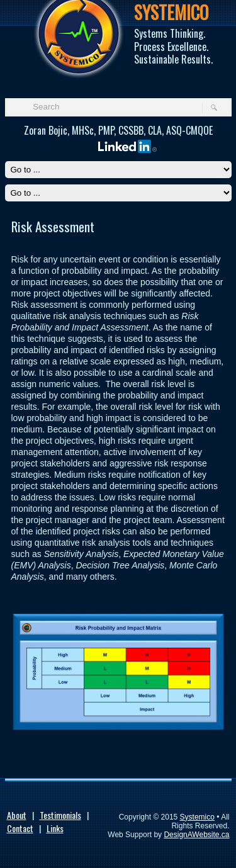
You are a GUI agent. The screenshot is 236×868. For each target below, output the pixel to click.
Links (55, 828)
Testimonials (60, 815)
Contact (20, 828)
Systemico (197, 817)
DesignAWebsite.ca (196, 835)
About (17, 815)
